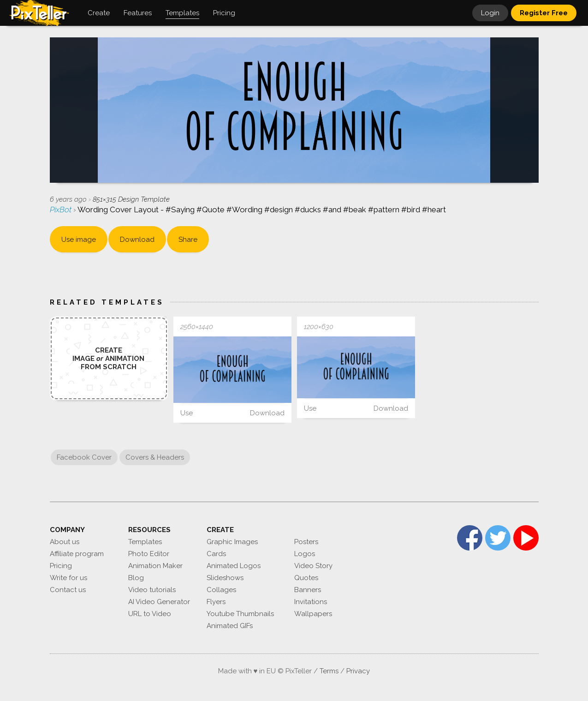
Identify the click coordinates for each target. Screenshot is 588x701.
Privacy (358, 671)
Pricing (61, 566)
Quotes (306, 578)
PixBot (62, 210)
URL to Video (150, 614)
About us (65, 542)
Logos (305, 554)
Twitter (498, 538)
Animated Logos (234, 566)
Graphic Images (232, 542)
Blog (136, 578)
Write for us (68, 578)
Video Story (313, 566)
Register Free (544, 13)
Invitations (311, 602)
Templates (145, 542)
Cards (216, 554)
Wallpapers (313, 614)
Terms (329, 671)
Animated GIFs (230, 626)
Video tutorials (152, 590)
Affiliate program (77, 554)
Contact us (68, 590)
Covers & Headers (155, 457)
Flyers (216, 602)
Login (490, 13)
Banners (308, 590)
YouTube (526, 538)
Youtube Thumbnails (240, 614)
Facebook (470, 538)
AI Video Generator (159, 602)
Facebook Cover (84, 457)
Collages (221, 590)
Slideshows (225, 578)
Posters (306, 542)
